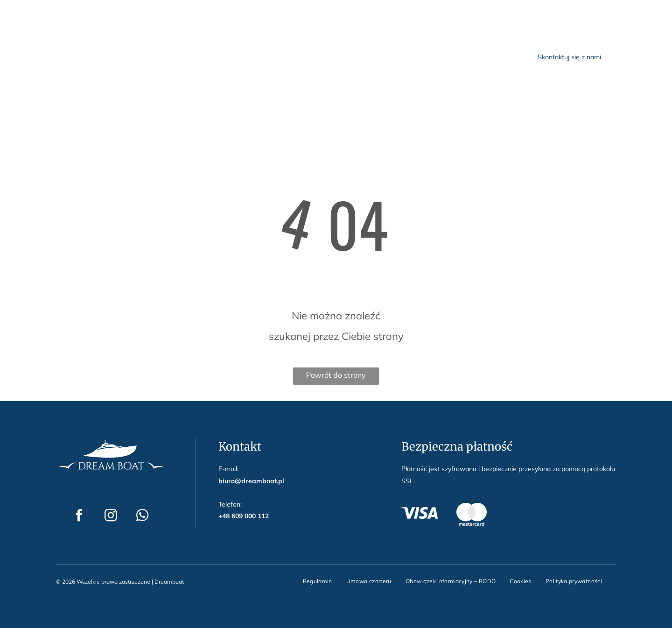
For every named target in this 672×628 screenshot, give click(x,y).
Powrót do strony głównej (336, 378)
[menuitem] (245, 56)
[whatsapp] (126, 14)
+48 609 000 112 (261, 13)
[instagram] (98, 14)
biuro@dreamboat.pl (186, 13)
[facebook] (70, 14)
